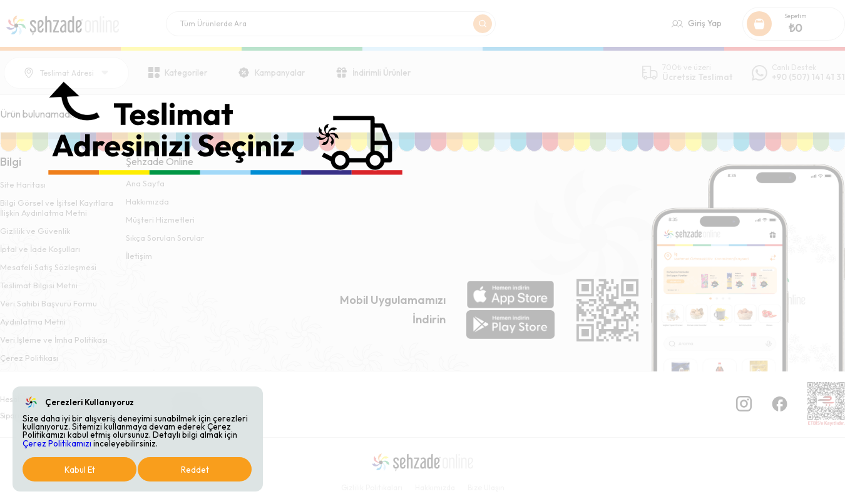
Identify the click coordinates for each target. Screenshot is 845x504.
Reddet (195, 470)
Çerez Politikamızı (57, 443)
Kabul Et (80, 470)
